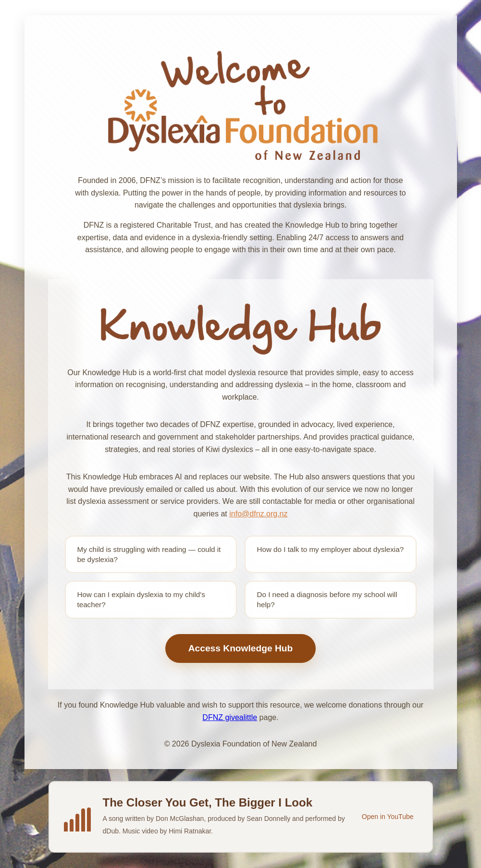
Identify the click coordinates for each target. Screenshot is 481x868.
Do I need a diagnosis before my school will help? (327, 599)
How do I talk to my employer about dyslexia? (331, 549)
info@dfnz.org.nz (258, 514)
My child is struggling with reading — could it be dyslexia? (149, 554)
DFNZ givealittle (230, 717)
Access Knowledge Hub (241, 648)
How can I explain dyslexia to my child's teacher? (141, 599)
